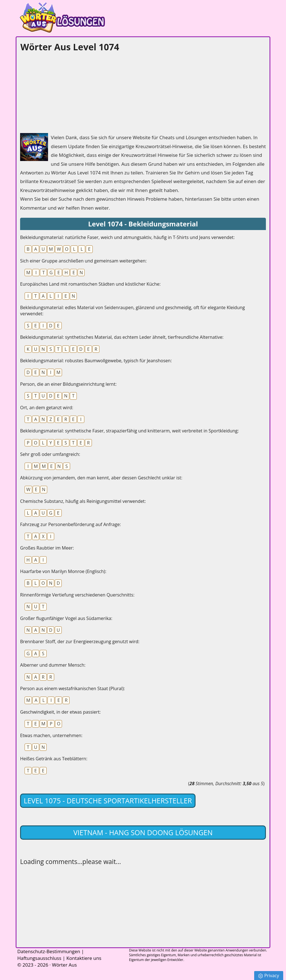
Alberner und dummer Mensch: (53, 665)
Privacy (269, 976)
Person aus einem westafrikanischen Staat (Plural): (72, 688)
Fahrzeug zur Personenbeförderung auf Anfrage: (71, 524)
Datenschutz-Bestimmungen (49, 951)
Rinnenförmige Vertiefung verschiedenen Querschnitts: (77, 595)
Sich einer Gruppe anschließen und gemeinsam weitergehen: (83, 261)
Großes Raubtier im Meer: (47, 548)
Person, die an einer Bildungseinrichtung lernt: (68, 384)
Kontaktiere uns (84, 958)
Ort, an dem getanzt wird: (47, 408)
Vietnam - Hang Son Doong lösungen (143, 832)
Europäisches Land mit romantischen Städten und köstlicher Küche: (90, 284)
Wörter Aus (64, 965)
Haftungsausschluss (39, 958)
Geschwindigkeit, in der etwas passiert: (60, 712)
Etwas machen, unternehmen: (51, 735)
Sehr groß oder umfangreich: (50, 454)
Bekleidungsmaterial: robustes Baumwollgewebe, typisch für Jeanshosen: (96, 361)
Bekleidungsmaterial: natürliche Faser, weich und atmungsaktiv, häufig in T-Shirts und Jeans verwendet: (127, 237)
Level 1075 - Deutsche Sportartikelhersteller (108, 801)
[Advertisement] (62, 91)
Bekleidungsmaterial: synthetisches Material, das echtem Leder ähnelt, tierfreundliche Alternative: (122, 337)
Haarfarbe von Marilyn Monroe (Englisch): (63, 571)
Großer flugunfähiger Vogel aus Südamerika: (66, 618)
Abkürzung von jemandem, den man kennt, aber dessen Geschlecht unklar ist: (101, 478)
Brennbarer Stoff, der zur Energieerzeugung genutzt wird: (80, 642)
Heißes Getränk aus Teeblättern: (54, 759)
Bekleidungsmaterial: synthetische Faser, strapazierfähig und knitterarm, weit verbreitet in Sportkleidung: (129, 431)
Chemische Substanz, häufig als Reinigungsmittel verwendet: (83, 501)
